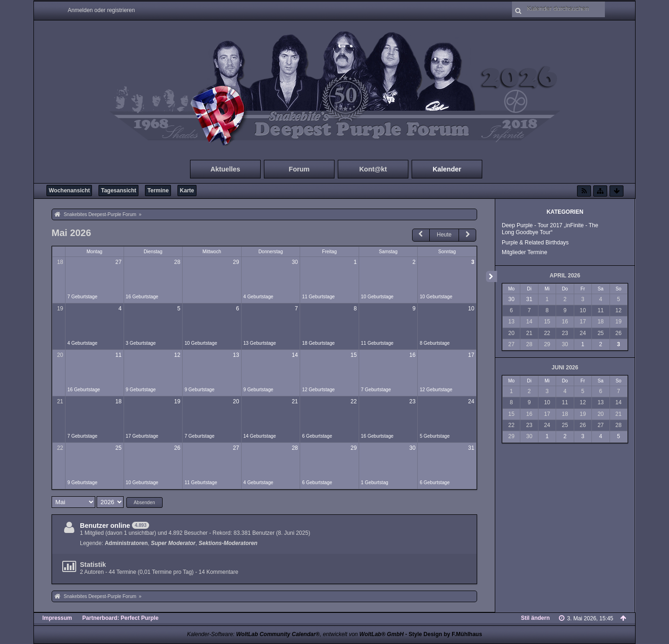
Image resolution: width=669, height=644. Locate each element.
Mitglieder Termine (525, 252)
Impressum (57, 618)
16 (412, 355)
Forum (299, 169)
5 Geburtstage (435, 436)
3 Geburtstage (141, 343)
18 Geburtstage (318, 343)
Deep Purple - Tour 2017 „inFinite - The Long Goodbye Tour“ (550, 229)
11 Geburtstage (318, 297)
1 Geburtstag (375, 483)
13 (236, 355)
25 (118, 448)
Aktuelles (225, 169)
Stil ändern (535, 618)
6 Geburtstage (317, 436)
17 (471, 355)
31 (471, 448)
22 (353, 401)
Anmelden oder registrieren (102, 10)
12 (177, 355)
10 (471, 309)
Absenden (144, 503)
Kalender (447, 169)
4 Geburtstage (259, 297)
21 (60, 401)
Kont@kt (373, 169)
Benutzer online (105, 526)
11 (118, 355)
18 (60, 262)
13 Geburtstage (260, 343)
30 (295, 262)
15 (353, 355)
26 (177, 448)
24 (471, 401)
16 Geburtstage (142, 297)
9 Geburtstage (141, 390)
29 (236, 262)
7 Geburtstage (82, 297)
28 (177, 262)
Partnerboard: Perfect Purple (120, 618)
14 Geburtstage (260, 436)
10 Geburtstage (377, 297)
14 (295, 355)
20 (60, 355)
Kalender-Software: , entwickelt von (295, 634)
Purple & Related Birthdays (535, 243)
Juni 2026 (565, 368)
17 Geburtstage (142, 436)
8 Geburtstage (435, 343)
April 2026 (565, 276)
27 (118, 262)
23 (412, 401)
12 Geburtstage (318, 390)
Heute (444, 235)
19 (60, 309)
